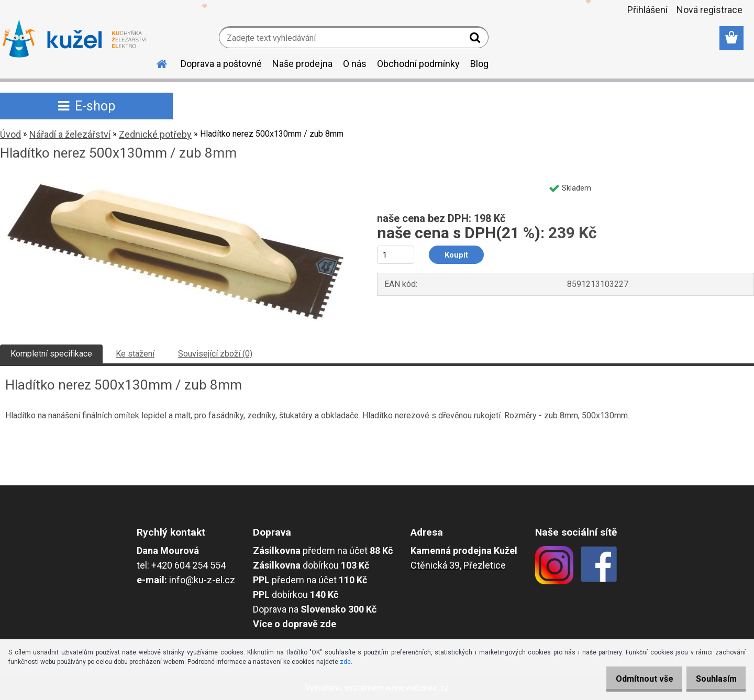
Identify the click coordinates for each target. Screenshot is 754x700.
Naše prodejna (302, 64)
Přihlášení (647, 10)
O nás (355, 64)
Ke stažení (135, 354)
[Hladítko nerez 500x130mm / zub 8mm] (175, 181)
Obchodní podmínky (418, 64)
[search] (476, 40)
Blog (479, 64)
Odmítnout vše (633, 679)
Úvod (10, 134)
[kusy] (396, 255)
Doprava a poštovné (221, 64)
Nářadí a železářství (70, 134)
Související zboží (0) (215, 354)
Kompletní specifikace (51, 354)
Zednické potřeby (155, 134)
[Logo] (75, 39)
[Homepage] (156, 62)
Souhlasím (712, 679)
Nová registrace (709, 10)
